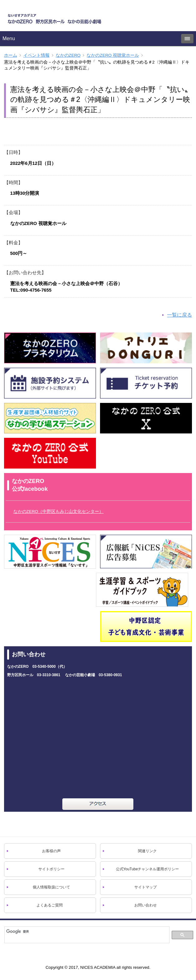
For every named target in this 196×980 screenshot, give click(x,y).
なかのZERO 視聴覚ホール (113, 55)
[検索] (86, 932)
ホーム (11, 55)
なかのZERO (68, 55)
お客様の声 (51, 851)
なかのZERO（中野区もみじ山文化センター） (59, 512)
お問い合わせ (146, 905)
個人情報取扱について (51, 887)
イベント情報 (36, 55)
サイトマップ (146, 887)
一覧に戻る (179, 315)
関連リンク (147, 851)
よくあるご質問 (50, 905)
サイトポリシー (51, 869)
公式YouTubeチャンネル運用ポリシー (148, 869)
